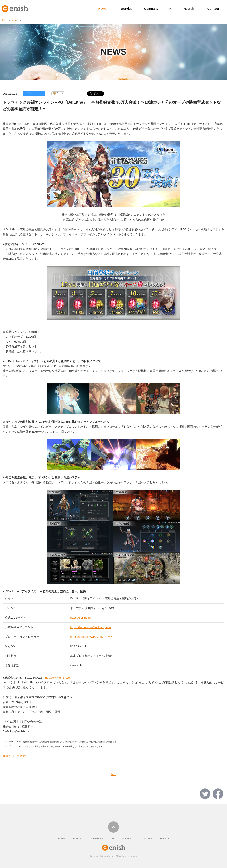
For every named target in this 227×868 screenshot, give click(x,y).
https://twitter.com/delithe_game (91, 627)
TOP (5, 20)
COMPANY (97, 839)
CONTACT (146, 839)
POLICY (165, 839)
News (103, 9)
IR (170, 9)
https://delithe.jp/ (81, 618)
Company (151, 9)
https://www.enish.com (58, 678)
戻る (113, 774)
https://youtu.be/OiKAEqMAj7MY (91, 637)
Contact (213, 9)
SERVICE (78, 839)
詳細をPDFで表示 (14, 756)
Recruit (189, 9)
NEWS (61, 839)
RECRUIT (127, 839)
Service (127, 9)
